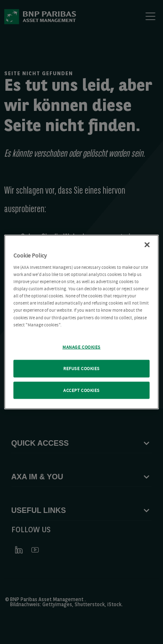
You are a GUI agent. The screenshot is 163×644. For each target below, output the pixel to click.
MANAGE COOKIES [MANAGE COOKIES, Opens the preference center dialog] (81, 347)
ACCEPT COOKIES (81, 390)
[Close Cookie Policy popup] (147, 244)
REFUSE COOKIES (81, 368)
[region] (82, 322)
